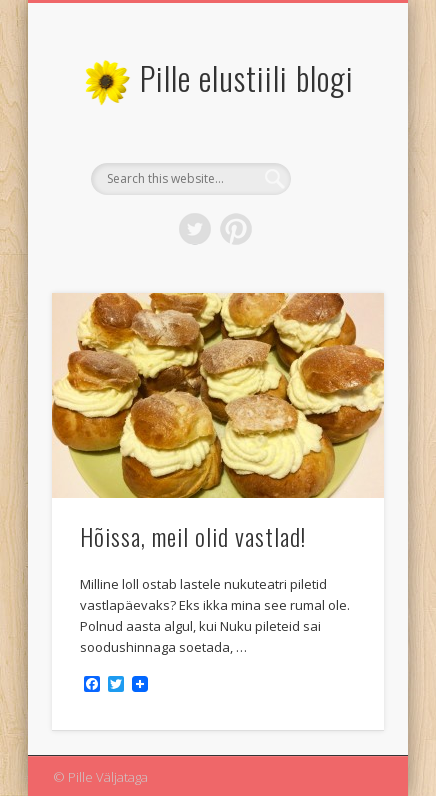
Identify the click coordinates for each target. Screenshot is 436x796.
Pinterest (236, 229)
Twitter (195, 229)
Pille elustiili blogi (247, 77)
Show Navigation (335, 179)
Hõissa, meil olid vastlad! (193, 536)
